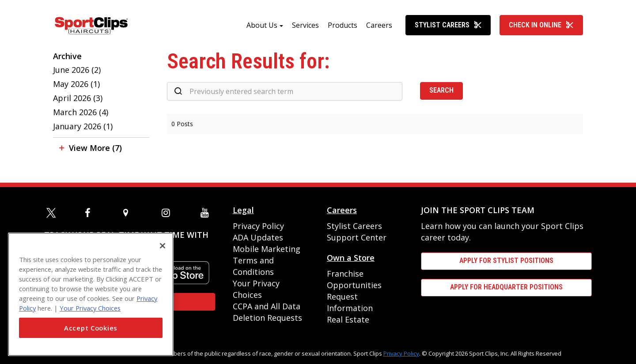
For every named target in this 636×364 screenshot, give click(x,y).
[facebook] (91, 213)
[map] (129, 213)
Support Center (357, 237)
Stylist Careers (448, 25)
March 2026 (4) (81, 112)
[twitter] (53, 213)
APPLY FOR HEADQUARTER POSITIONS (506, 287)
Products (343, 25)
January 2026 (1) (83, 126)
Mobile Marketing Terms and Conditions (267, 260)
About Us (262, 25)
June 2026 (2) (77, 70)
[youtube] (207, 213)
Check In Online (541, 25)
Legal (243, 210)
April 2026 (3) (78, 98)
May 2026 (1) (76, 84)
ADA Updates (258, 237)
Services (305, 25)
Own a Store (351, 258)
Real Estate (348, 319)
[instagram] (168, 213)
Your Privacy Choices (90, 308)
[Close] (163, 246)
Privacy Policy (258, 226)
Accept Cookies (91, 328)
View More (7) (95, 148)
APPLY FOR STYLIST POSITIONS (506, 261)
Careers (379, 25)
